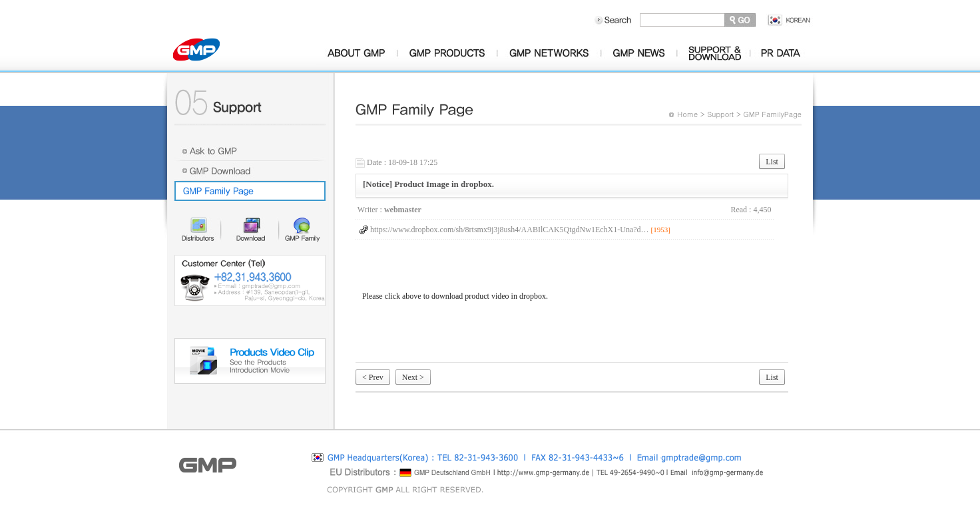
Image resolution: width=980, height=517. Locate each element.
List (772, 162)
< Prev (373, 377)
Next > (413, 377)
